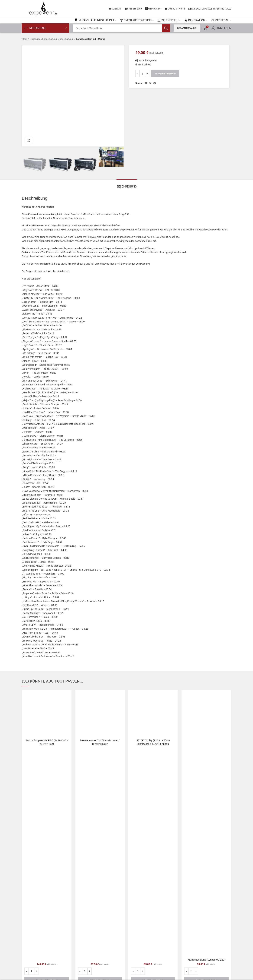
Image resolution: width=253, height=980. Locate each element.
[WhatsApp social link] (150, 83)
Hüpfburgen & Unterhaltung (44, 39)
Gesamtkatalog (187, 28)
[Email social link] (146, 83)
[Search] (121, 28)
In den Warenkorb (165, 74)
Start (24, 39)
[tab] (127, 185)
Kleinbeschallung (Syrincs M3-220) (206, 960)
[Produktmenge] (142, 74)
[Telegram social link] (155, 83)
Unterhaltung (67, 39)
